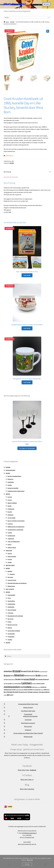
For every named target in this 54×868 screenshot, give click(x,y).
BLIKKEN (8, 467)
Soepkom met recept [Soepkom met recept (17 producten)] (10, 690)
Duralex (10, 512)
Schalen (10, 533)
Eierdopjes (11, 515)
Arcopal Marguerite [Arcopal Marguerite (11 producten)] (43, 672)
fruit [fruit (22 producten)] (22, 679)
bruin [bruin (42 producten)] (38, 675)
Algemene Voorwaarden (30, 716)
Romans (10, 628)
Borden (10, 506)
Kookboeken (11, 607)
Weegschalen (11, 586)
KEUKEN (8, 473)
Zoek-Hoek (28, 720)
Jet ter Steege (11, 518)
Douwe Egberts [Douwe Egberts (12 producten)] (12, 679)
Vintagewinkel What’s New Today (28, 704)
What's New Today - (27, 770)
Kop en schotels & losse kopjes (16, 521)
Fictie (9, 598)
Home (7, 22)
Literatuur (10, 613)
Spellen (10, 562)
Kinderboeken (11, 604)
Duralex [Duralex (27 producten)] (18, 679)
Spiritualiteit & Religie (14, 631)
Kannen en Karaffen (13, 488)
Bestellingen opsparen (28, 723)
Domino (10, 553)
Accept (27, 864)
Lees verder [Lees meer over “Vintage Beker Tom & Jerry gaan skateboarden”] (27, 382)
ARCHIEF (12, 22)
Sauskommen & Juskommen (15, 530)
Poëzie (9, 622)
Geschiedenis (11, 601)
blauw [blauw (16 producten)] (12, 676)
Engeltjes (12, 574)
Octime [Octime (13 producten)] (34, 684)
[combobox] (27, 17)
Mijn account (28, 726)
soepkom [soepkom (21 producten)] (43, 687)
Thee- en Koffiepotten (14, 542)
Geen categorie (10, 589)
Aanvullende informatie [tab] (11, 177)
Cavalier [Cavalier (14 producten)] (6, 679)
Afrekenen (28, 730)
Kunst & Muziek (12, 610)
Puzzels (10, 559)
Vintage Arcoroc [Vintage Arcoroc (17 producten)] (23, 692)
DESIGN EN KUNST (11, 470)
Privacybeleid (28, 714)
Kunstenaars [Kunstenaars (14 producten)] (18, 684)
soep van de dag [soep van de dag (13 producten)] (20, 690)
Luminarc (10, 524)
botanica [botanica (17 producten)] (27, 676)
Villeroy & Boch (12, 548)
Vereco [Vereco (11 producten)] (42, 690)
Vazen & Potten (12, 580)
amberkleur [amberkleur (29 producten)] (8, 671)
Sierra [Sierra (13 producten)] (36, 687)
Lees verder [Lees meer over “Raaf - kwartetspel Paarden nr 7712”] (27, 275)
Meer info (30, 860)
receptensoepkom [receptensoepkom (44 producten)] (12, 687)
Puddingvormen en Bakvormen (16, 491)
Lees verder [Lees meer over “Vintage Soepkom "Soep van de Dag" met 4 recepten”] (27, 328)
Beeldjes (10, 571)
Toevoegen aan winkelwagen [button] (27, 448)
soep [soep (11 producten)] (39, 687)
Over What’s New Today (28, 711)
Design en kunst (28, 708)
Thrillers (10, 640)
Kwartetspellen (12, 556)
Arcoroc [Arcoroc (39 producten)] (7, 675)
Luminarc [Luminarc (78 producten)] (27, 683)
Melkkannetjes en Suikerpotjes (16, 527)
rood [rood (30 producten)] (22, 687)
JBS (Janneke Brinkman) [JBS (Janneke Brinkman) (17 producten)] (42, 679)
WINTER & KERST (10, 565)
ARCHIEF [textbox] (26, 17)
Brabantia (10, 479)
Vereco (9, 545)
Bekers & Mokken (12, 503)
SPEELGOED (9, 550)
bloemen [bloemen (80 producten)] (19, 675)
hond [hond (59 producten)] (32, 679)
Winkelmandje (28, 737)
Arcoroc (10, 500)
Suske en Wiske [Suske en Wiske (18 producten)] (28, 690)
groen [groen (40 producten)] (27, 679)
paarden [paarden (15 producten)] (42, 684)
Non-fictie (10, 619)
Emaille (10, 485)
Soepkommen (11, 536)
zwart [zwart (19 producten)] (12, 695)
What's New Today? (15, 4)
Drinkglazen (11, 509)
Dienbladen (11, 482)
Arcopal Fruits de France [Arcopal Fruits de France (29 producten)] (30, 671)
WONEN (8, 568)
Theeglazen (11, 539)
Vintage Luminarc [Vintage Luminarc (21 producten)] (33, 692)
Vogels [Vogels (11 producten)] (5, 695)
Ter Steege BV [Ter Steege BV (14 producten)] (37, 690)
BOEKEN (8, 592)
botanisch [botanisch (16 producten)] (33, 676)
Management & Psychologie (15, 616)
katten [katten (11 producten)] (13, 684)
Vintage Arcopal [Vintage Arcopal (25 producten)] (12, 692)
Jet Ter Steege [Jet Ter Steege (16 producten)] (8, 684)
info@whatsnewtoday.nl (29, 833)
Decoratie (10, 577)
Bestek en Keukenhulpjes (14, 476)
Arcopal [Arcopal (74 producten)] (17, 671)
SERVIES (8, 494)
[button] (48, 31)
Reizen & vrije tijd (12, 625)
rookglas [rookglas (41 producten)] (28, 687)
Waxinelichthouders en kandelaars (17, 583)
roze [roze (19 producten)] (33, 687)
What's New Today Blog (27, 789)
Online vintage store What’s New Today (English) (28, 733)
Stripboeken (11, 637)
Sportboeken (11, 634)
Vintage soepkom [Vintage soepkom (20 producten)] (44, 692)
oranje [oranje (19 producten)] (38, 683)
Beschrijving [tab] (7, 172)
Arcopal (10, 497)
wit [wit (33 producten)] (8, 695)
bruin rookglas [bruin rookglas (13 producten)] (44, 676)
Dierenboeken (11, 595)
